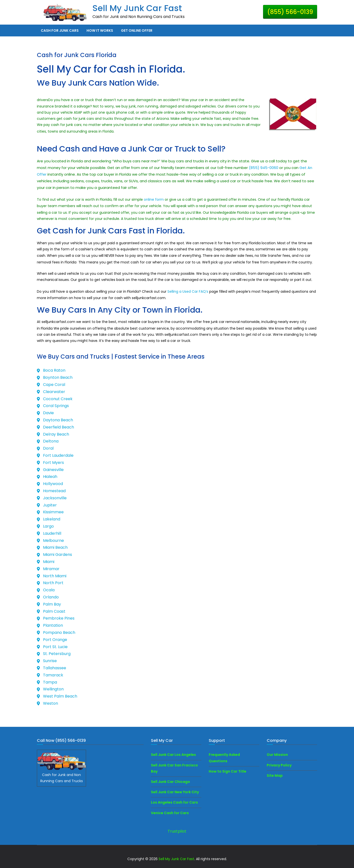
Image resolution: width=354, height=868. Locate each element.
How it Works (100, 30)
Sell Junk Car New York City (175, 792)
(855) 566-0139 (290, 12)
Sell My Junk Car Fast (137, 8)
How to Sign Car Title (228, 771)
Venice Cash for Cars (170, 813)
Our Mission (277, 755)
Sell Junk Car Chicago (170, 782)
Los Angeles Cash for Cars (174, 802)
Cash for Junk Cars (60, 30)
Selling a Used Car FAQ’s (188, 291)
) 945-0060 (268, 168)
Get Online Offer (137, 30)
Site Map (275, 776)
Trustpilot (177, 831)
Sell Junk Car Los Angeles (173, 755)
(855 (253, 168)
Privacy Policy (279, 765)
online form (154, 199)
